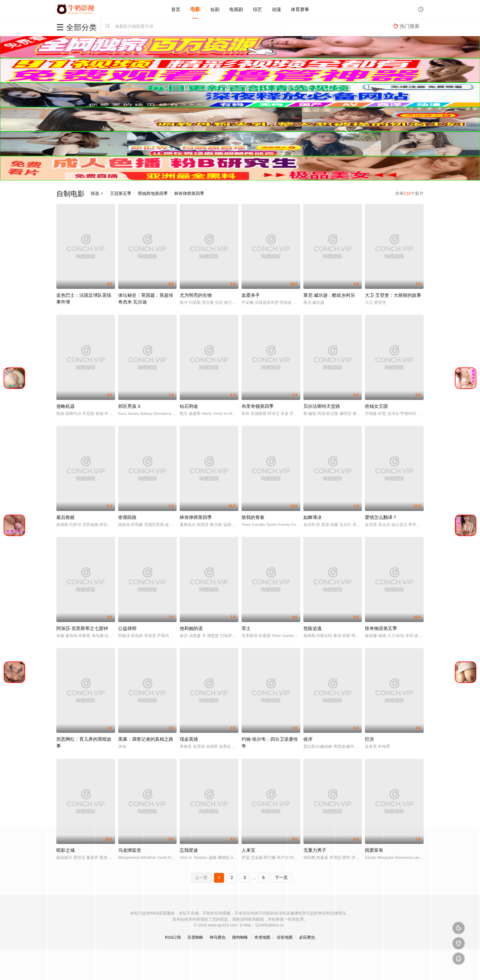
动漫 (276, 9)
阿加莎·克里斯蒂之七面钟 (82, 628)
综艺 (257, 9)
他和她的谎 (191, 628)
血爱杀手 (251, 295)
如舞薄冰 (313, 517)
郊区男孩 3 (129, 406)
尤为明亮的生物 (196, 295)
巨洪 (369, 739)
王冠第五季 (121, 193)
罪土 (246, 628)
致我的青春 (253, 517)
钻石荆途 (189, 406)
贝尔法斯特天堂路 (322, 406)
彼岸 (308, 739)
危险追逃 (313, 628)
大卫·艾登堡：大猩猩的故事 (393, 295)
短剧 (215, 9)
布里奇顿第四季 (258, 406)
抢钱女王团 (376, 406)
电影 (195, 9)
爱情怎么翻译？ (381, 517)
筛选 (97, 193)
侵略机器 (66, 406)
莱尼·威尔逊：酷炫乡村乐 (329, 295)
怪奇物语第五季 (381, 628)
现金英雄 (189, 739)
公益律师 (127, 628)
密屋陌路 (127, 517)
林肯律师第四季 (189, 193)
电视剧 (236, 9)
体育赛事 (300, 9)
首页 (176, 9)
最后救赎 (66, 517)
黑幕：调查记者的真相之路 (146, 739)
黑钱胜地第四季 (153, 193)
